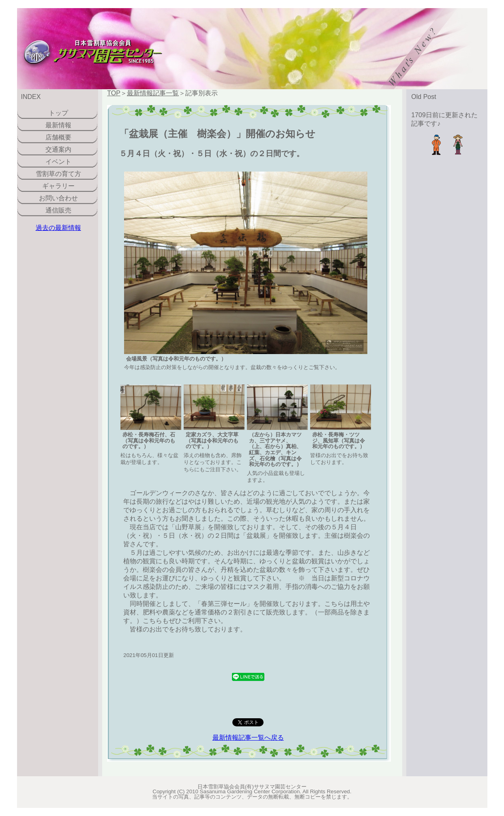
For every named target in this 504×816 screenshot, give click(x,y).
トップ (58, 113)
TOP (114, 93)
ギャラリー (58, 186)
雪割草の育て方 (58, 174)
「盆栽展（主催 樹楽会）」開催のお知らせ (217, 134)
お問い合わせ (58, 198)
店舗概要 (58, 137)
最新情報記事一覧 (153, 93)
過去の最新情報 (58, 228)
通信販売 (58, 210)
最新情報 (58, 125)
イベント (58, 162)
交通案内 (58, 149)
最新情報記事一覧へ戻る (248, 738)
